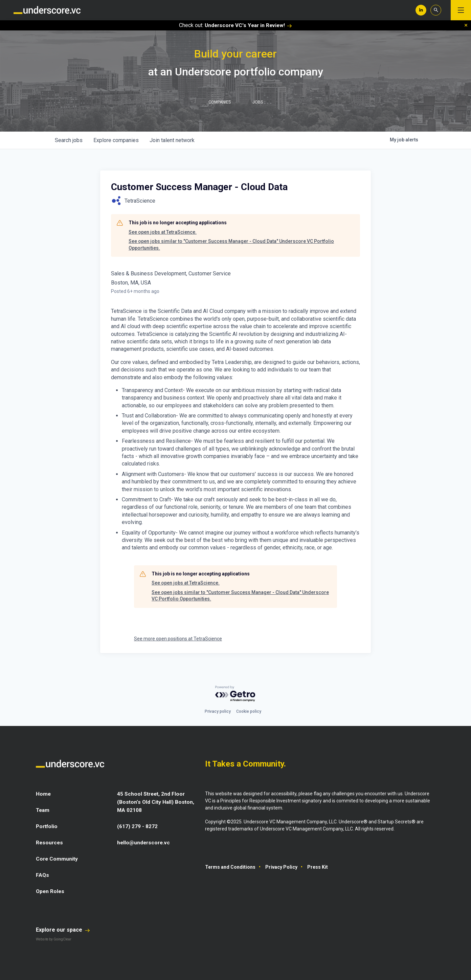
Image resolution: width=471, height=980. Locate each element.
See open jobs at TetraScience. (163, 232)
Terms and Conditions (230, 867)
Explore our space (63, 930)
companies (116, 140)
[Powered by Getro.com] (235, 694)
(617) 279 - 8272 (137, 826)
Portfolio (48, 826)
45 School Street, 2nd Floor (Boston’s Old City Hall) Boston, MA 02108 (156, 802)
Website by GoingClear (54, 939)
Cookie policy (249, 711)
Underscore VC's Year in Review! (248, 25)
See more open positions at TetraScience (178, 639)
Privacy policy (218, 711)
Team (43, 810)
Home (43, 794)
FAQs (43, 875)
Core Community (57, 859)
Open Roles (51, 891)
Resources (50, 842)
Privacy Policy (281, 867)
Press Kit (318, 867)
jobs (69, 140)
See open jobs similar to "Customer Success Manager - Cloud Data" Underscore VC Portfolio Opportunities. (231, 245)
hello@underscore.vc (145, 842)
